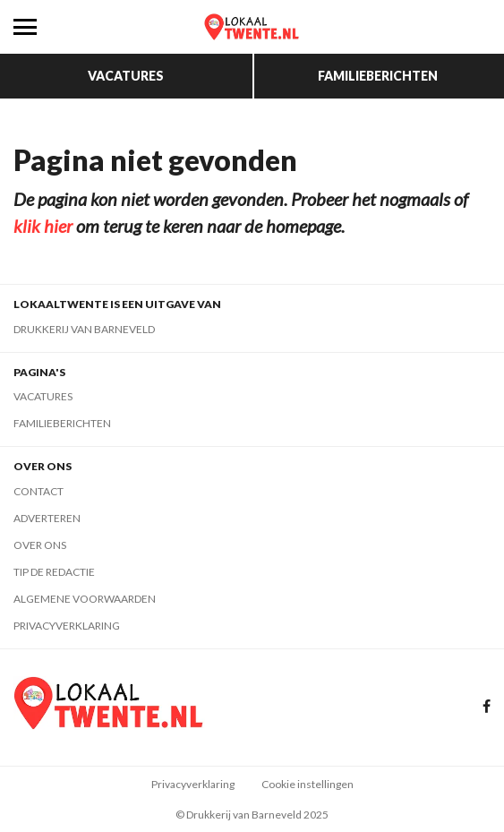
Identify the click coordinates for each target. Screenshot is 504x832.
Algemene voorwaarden (85, 599)
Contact (38, 491)
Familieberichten (378, 76)
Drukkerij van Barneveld (84, 329)
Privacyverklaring (67, 626)
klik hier (43, 226)
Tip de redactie (54, 572)
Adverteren (47, 518)
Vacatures (126, 76)
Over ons (40, 545)
